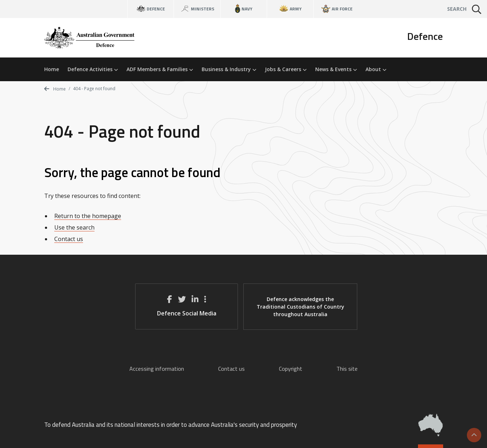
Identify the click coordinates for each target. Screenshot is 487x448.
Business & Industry (229, 69)
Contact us (69, 239)
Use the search (74, 227)
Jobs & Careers (286, 69)
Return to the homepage (88, 216)
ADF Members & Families (160, 69)
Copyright (291, 369)
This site (347, 369)
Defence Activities (93, 69)
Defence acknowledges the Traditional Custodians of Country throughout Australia (300, 307)
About (376, 69)
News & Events (336, 69)
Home (52, 69)
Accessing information (157, 369)
